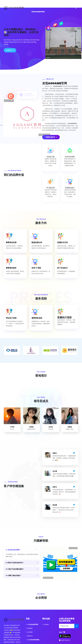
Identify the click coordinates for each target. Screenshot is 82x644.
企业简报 (46, 4)
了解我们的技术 (51, 137)
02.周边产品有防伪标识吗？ (22, 563)
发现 (30, 4)
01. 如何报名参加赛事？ (22, 549)
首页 (21, 4)
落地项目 (40, 4)
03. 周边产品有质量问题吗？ (22, 569)
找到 (38, 12)
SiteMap (46, 624)
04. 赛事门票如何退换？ (22, 576)
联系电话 (10, 50)
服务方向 (53, 4)
